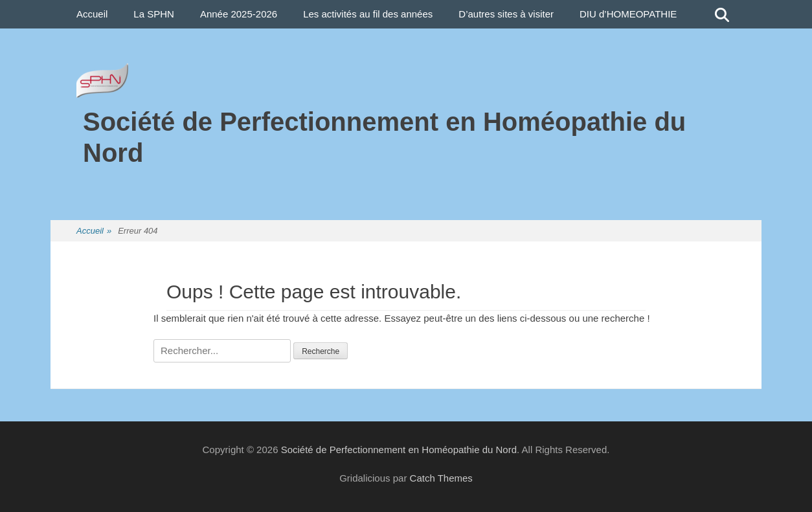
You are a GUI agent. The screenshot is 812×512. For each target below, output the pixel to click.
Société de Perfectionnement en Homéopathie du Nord (399, 450)
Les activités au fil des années (368, 14)
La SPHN (154, 14)
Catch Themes (441, 478)
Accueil (92, 14)
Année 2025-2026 (239, 14)
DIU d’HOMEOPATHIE (628, 14)
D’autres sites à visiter (506, 14)
